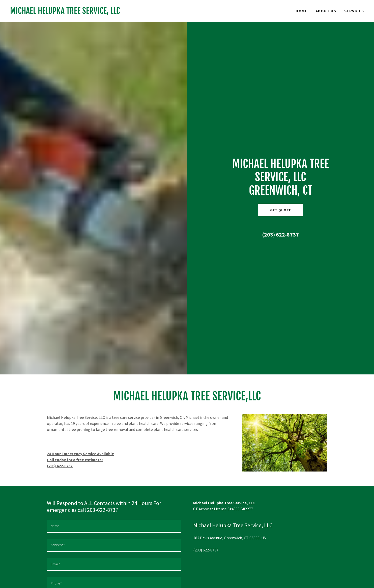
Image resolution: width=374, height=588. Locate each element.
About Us (326, 11)
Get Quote (281, 210)
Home (301, 11)
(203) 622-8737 (280, 234)
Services (354, 11)
